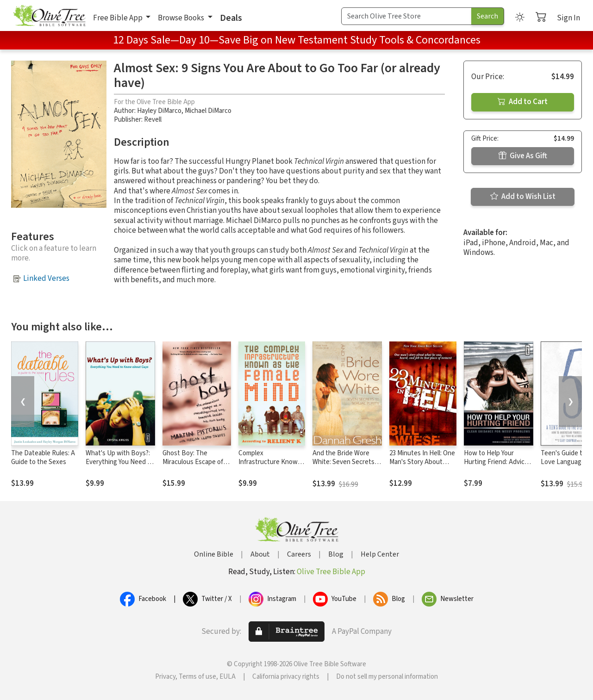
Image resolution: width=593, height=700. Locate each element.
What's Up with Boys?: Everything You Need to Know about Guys (120, 462)
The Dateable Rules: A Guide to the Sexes (43, 458)
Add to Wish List (523, 197)
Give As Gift (523, 156)
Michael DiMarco (208, 111)
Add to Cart (523, 102)
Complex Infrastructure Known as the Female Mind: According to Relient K (271, 466)
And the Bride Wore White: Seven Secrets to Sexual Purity (343, 462)
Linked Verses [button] (46, 279)
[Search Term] (406, 16)
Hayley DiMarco (159, 111)
